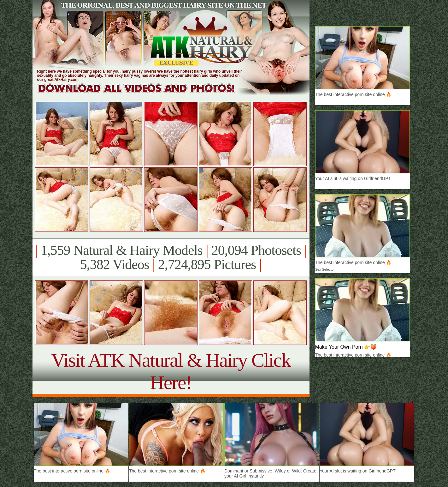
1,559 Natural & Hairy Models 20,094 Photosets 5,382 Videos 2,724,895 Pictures (171, 257)
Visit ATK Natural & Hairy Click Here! (171, 371)
